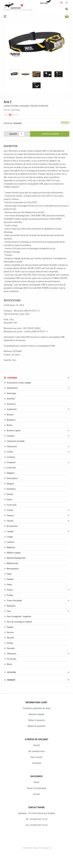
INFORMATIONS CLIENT (36, 702)
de (67, 3)
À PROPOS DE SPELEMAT (36, 739)
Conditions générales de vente (37, 708)
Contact (37, 745)
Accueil (36, 794)
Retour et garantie (36, 720)
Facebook (36, 763)
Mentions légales (37, 714)
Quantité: (13, 134)
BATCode (45, 2)
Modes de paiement (37, 726)
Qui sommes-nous (36, 751)
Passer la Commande (36, 788)
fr (61, 3)
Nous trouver (37, 757)
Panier (36, 782)
